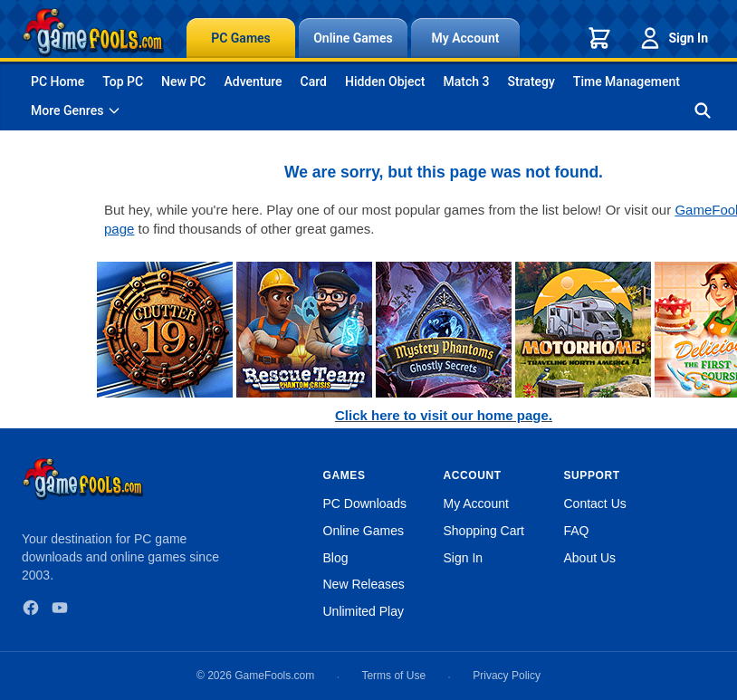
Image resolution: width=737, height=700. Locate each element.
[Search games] (703, 110)
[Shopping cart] (599, 38)
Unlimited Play (364, 611)
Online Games (353, 38)
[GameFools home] (93, 33)
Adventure (253, 82)
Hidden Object (385, 82)
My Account (466, 38)
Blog (336, 558)
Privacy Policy (507, 676)
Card (314, 82)
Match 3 (467, 82)
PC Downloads (365, 503)
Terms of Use (393, 676)
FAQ (577, 531)
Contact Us (595, 503)
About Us (590, 558)
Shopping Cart (484, 531)
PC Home (57, 82)
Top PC (123, 82)
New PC (183, 82)
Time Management (627, 82)
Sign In (673, 38)
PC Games (241, 38)
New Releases (364, 584)
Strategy (531, 82)
